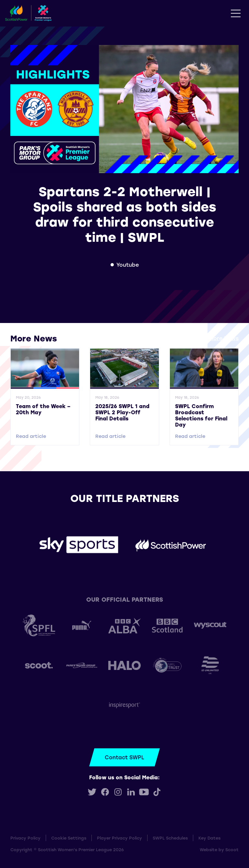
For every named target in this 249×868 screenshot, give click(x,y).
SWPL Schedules (170, 838)
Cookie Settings (69, 838)
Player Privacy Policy (119, 838)
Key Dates (209, 838)
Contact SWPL (124, 757)
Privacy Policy (25, 838)
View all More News (213, 338)
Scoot (232, 849)
